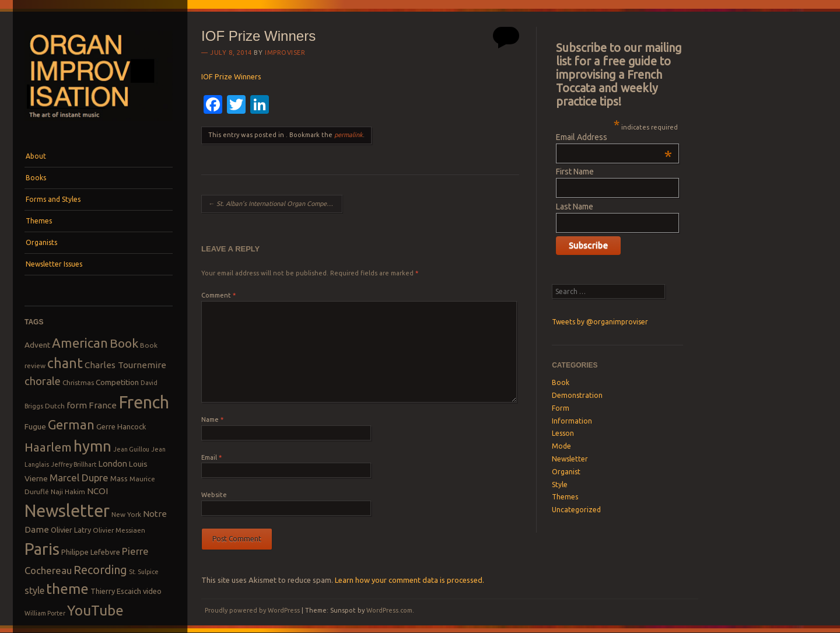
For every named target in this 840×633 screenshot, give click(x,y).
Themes (39, 221)
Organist (566, 472)
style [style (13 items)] (34, 590)
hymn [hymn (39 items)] (92, 446)
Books (36, 178)
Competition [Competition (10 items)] (117, 382)
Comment (218, 295)
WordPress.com (389, 610)
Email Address (614, 137)
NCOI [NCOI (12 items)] (97, 491)
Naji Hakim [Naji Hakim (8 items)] (68, 492)
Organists (41, 242)
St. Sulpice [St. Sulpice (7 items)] (144, 572)
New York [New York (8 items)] (126, 514)
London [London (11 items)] (113, 464)
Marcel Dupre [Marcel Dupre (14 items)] (79, 478)
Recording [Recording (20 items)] (100, 570)
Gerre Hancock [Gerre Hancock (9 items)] (121, 426)
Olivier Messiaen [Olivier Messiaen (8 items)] (119, 530)
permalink (349, 135)
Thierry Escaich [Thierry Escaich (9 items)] (116, 591)
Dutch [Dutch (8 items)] (55, 406)
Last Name (575, 207)
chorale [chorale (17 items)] (43, 381)
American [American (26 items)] (80, 343)
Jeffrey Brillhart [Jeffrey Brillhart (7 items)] (73, 464)
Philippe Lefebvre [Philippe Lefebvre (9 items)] (91, 552)
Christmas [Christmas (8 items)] (78, 382)
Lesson (563, 433)
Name (212, 419)
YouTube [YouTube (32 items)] (95, 610)
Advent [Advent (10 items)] (37, 345)
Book (561, 382)
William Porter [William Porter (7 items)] (45, 613)
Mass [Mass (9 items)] (119, 478)
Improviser (285, 53)
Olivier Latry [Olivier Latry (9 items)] (71, 530)
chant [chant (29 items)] (65, 363)
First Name (575, 172)
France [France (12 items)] (103, 405)
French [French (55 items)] (144, 402)
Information (572, 421)
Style (560, 485)
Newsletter (570, 459)
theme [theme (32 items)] (67, 589)
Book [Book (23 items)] (124, 343)
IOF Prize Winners (231, 76)
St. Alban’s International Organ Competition (275, 204)
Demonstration (577, 395)
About (36, 156)
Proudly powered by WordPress (252, 610)
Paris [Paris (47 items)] (42, 549)
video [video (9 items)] (152, 591)
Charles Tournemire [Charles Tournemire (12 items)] (125, 365)
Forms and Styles (53, 199)
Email (211, 457)
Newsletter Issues (54, 264)
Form (561, 408)
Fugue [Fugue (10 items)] (35, 426)
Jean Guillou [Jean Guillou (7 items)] (131, 449)
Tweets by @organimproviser (600, 322)
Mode (561, 446)
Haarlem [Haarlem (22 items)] (48, 447)
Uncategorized (576, 510)
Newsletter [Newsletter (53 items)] (67, 510)
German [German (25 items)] (71, 425)
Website (214, 495)
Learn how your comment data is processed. (409, 580)
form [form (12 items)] (77, 405)
